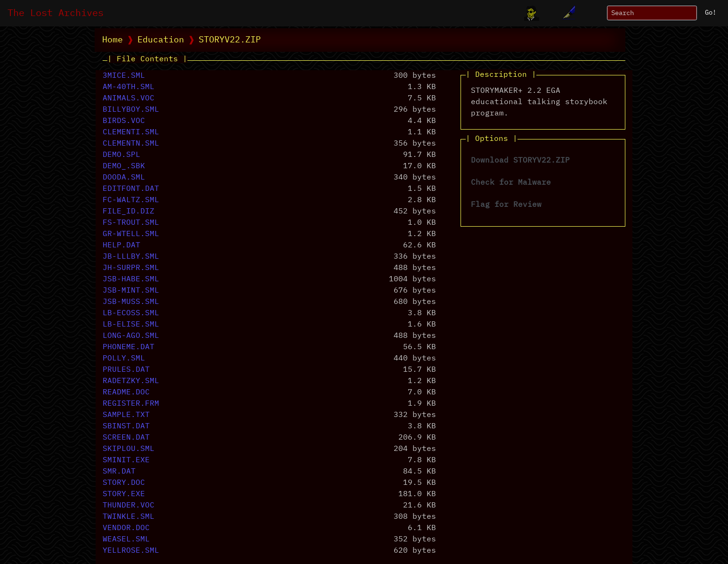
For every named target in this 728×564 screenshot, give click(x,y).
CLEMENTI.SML (131, 132)
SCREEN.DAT (126, 438)
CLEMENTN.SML (131, 144)
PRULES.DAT (126, 370)
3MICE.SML (124, 76)
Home (113, 40)
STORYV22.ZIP (230, 40)
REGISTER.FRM (131, 404)
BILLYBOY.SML (131, 110)
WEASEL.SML (126, 539)
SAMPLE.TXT (126, 415)
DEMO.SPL (121, 155)
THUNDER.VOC (129, 506)
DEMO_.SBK (124, 166)
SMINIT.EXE (126, 460)
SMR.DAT (119, 472)
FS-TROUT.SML (131, 223)
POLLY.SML (124, 359)
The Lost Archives (56, 13)
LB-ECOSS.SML (131, 313)
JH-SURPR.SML (131, 268)
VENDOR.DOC (126, 528)
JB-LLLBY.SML (131, 257)
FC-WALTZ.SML (131, 200)
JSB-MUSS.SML (131, 302)
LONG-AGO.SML (131, 336)
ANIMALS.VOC (129, 98)
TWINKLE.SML (129, 517)
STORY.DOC (124, 483)
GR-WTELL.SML (131, 234)
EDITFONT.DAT (131, 189)
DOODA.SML (124, 178)
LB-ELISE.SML (131, 325)
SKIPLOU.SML (129, 449)
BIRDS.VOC (124, 121)
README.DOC (126, 392)
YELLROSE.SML (131, 551)
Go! (711, 13)
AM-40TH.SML (129, 87)
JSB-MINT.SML (131, 291)
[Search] (652, 13)
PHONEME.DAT (129, 347)
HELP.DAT (121, 245)
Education (161, 40)
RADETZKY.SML (131, 381)
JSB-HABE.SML (131, 279)
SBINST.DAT (126, 426)
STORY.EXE (124, 494)
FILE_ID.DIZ (129, 212)
